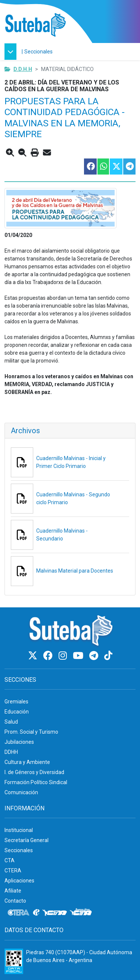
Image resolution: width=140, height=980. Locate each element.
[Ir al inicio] (35, 25)
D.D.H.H (23, 69)
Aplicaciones (19, 881)
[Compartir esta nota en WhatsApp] (103, 167)
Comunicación (21, 792)
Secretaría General (27, 840)
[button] (12, 52)
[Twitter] (34, 656)
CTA (10, 860)
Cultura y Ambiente (27, 762)
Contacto (15, 901)
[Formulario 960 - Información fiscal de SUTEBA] (14, 961)
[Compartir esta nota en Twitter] (116, 167)
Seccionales (38, 52)
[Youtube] (79, 656)
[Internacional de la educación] (36, 913)
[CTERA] (19, 913)
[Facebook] (49, 656)
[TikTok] (108, 656)
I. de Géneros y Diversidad (34, 772)
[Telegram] (95, 656)
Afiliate (13, 891)
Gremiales (16, 702)
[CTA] (55, 913)
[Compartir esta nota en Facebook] (90, 167)
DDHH (11, 752)
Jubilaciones (19, 742)
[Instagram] (64, 656)
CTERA (13, 870)
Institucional (19, 830)
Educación (17, 712)
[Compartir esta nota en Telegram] (129, 167)
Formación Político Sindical (36, 782)
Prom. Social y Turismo (31, 732)
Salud (11, 722)
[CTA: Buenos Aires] (82, 913)
